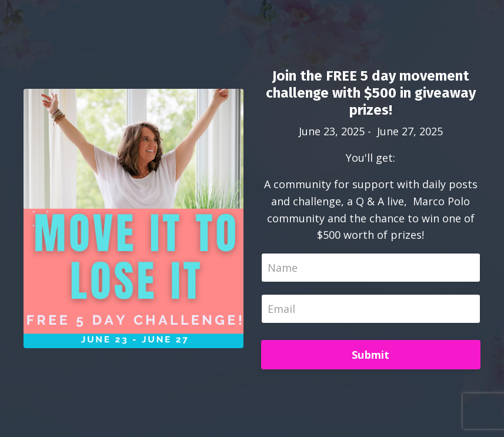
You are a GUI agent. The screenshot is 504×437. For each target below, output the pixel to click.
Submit (371, 355)
